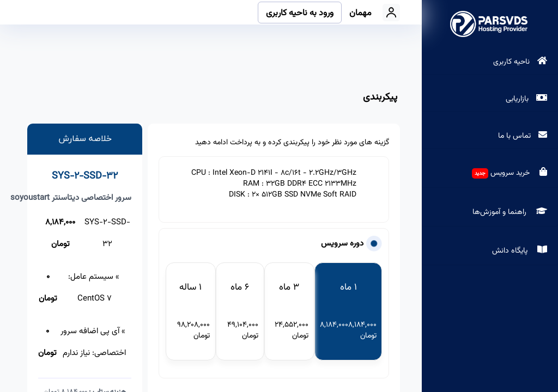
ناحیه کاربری (512, 62)
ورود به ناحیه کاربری (300, 13)
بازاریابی (518, 99)
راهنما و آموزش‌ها (511, 212)
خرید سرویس (511, 173)
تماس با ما (515, 136)
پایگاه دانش (521, 251)
